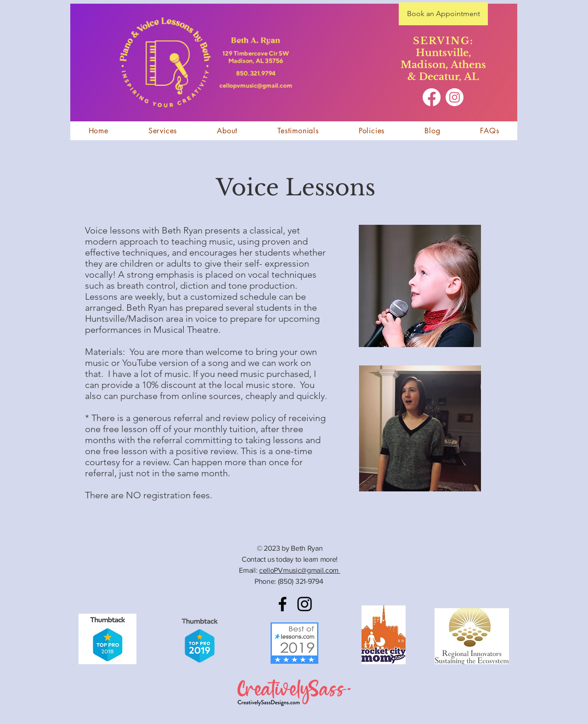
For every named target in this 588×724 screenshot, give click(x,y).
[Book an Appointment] (443, 14)
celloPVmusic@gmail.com (300, 570)
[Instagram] (455, 97)
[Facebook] (432, 97)
